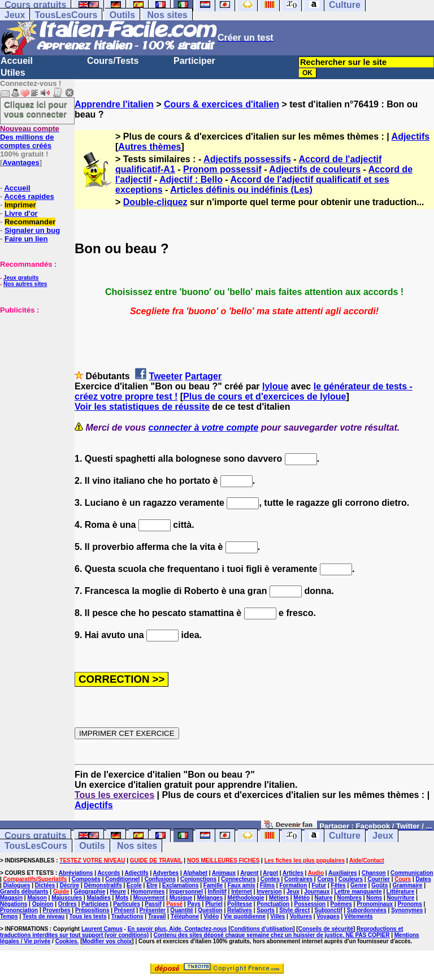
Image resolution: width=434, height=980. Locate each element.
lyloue (275, 386)
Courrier (378, 879)
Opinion (43, 904)
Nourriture (400, 898)
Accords (108, 873)
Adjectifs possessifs (247, 159)
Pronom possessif (222, 169)
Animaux (224, 873)
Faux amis (242, 885)
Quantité (182, 910)
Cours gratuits (35, 836)
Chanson (374, 873)
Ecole (134, 885)
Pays (194, 904)
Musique (181, 898)
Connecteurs (238, 879)
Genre (359, 885)
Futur (319, 885)
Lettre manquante (358, 892)
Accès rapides (29, 196)
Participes (95, 904)
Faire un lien (26, 239)
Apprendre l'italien (114, 104)
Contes (270, 879)
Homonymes (147, 892)
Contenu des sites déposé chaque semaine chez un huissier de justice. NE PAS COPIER (272, 935)
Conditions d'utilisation (262, 929)
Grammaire (408, 885)
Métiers (279, 898)
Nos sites (168, 15)
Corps (325, 879)
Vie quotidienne (245, 916)
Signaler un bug (32, 230)
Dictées (45, 885)
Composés (86, 879)
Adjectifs (411, 136)
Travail (157, 916)
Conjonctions (198, 879)
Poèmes (341, 904)
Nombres (350, 898)
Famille (213, 885)
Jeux (15, 15)
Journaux (317, 892)
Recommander (30, 222)
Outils (122, 15)
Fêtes (338, 885)
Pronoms (409, 904)
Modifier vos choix (107, 941)
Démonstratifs (103, 885)
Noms (374, 898)
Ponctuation (273, 904)
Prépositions (92, 910)
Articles (293, 873)
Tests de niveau (44, 916)
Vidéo (211, 916)
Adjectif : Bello (191, 179)
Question (210, 910)
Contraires (298, 879)
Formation (293, 885)
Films (267, 885)
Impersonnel (186, 892)
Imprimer (20, 205)
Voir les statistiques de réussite (142, 407)
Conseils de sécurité (326, 929)
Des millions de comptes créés (30, 137)
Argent (249, 873)
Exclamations (180, 885)
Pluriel (214, 904)
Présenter (153, 910)
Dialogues (17, 885)
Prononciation (19, 910)
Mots (122, 898)
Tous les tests (88, 916)
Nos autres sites (25, 284)
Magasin (11, 898)
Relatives (240, 910)
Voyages (328, 916)
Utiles (13, 73)
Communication (412, 873)
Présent (125, 910)
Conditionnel (122, 879)
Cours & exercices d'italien (222, 104)
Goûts (379, 885)
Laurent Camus (102, 929)
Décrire (70, 885)
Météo (301, 898)
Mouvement (149, 898)
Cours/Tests (113, 61)
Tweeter (166, 376)
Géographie (90, 892)
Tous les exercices (114, 795)
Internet (242, 892)
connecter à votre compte (204, 428)
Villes (277, 916)
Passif (153, 904)
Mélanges (210, 898)
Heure (118, 892)
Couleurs (351, 879)
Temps (9, 916)
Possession (310, 904)
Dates (423, 879)
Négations (14, 904)
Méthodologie (246, 898)
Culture (345, 836)
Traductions (127, 916)
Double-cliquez (155, 202)
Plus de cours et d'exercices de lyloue (264, 396)
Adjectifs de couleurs (315, 169)
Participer (194, 61)
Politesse (240, 904)
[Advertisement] (34, 371)
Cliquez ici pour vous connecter (36, 109)
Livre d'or (21, 213)
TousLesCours (66, 15)
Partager (203, 376)
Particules (127, 904)
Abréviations (76, 873)
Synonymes (407, 910)
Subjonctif (329, 910)
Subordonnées (367, 910)
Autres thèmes (149, 147)
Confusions (160, 879)
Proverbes (57, 910)
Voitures (301, 916)
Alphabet (195, 873)
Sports (266, 910)
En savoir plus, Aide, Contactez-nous (177, 929)
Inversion (269, 892)
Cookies (66, 941)
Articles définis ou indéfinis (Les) (241, 190)
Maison (37, 898)
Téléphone (185, 916)
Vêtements (359, 916)
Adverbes (166, 873)
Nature (324, 898)
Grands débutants (24, 892)
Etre (152, 885)
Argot (270, 873)
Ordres (68, 904)
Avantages (21, 162)
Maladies (98, 898)
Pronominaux (375, 904)
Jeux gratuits (21, 278)
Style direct (294, 910)
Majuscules (67, 898)
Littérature (400, 892)
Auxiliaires (343, 873)
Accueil (17, 61)
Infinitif (217, 892)
